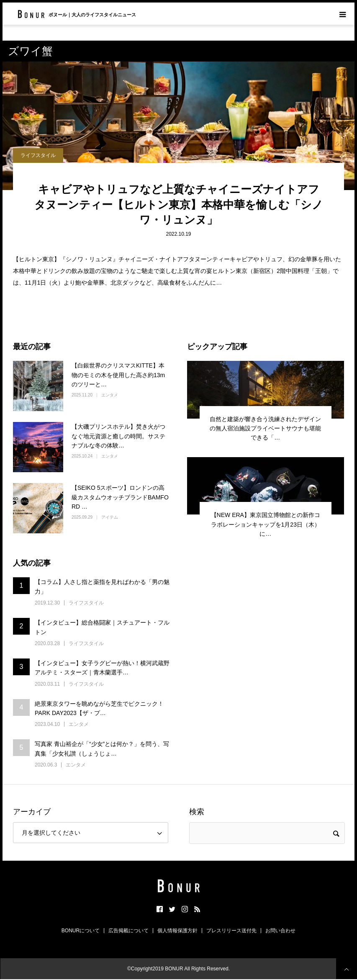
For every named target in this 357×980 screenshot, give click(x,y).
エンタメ (110, 395)
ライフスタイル (38, 155)
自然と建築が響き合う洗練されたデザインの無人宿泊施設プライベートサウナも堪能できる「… (265, 428)
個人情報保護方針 (177, 931)
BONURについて (81, 931)
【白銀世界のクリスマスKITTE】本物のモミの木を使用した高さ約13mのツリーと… (118, 375)
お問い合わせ (280, 931)
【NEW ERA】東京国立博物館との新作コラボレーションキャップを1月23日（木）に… (266, 524)
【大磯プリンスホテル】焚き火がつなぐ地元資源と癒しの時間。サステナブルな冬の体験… (118, 436)
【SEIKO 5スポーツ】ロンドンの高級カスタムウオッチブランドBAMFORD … (120, 497)
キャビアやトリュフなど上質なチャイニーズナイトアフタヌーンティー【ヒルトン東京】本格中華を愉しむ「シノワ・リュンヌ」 (179, 204)
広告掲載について (128, 931)
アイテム (110, 517)
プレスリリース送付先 (231, 931)
